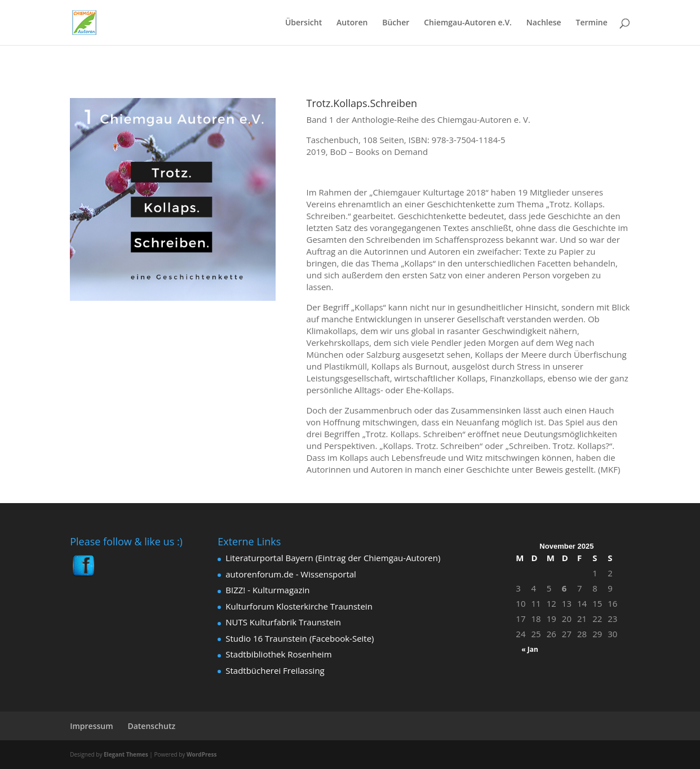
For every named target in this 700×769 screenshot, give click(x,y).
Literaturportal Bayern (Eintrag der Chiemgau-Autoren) (333, 558)
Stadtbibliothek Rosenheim (278, 654)
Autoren (352, 23)
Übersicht (304, 23)
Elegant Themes (126, 754)
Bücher (396, 23)
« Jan (530, 649)
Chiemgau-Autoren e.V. (468, 23)
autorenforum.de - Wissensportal (291, 574)
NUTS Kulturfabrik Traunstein (283, 622)
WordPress (201, 754)
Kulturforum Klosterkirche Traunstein (299, 606)
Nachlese (544, 23)
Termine (592, 23)
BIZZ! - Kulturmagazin (267, 590)
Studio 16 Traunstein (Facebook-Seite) (300, 638)
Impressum (91, 726)
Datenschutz (151, 726)
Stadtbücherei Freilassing (275, 670)
